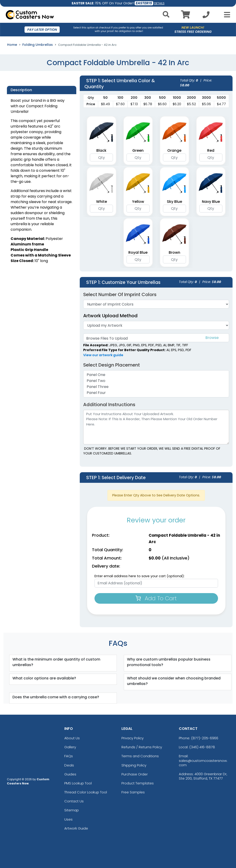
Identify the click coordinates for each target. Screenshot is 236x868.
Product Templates (138, 783)
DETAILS (159, 3)
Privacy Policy (133, 738)
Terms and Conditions (140, 756)
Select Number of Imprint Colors (120, 294)
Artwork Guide (76, 828)
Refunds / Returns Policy (142, 747)
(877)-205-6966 (205, 738)
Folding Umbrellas (38, 45)
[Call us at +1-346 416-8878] (206, 16)
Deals (69, 765)
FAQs (69, 756)
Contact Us (74, 801)
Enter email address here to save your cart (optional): (140, 576)
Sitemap (72, 810)
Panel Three (156, 387)
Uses (68, 819)
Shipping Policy (134, 765)
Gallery (70, 747)
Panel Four (156, 393)
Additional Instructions (109, 405)
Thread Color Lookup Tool (86, 792)
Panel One (156, 375)
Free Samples (133, 792)
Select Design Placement (114, 365)
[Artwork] (156, 325)
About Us (72, 738)
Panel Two (156, 381)
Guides (70, 774)
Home (12, 45)
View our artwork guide (103, 355)
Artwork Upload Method (110, 316)
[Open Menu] (226, 15)
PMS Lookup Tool (78, 783)
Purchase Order (135, 774)
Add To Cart (156, 598)
